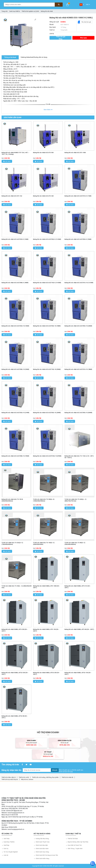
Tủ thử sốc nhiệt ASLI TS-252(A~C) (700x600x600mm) (12, 543)
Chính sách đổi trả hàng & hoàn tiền (47, 855)
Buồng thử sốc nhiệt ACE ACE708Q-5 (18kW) (15, 283)
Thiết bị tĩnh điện (73, 839)
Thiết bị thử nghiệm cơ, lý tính (30, 11)
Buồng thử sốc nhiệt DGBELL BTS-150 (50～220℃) (46, 630)
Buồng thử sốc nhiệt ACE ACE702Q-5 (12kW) (15, 239)
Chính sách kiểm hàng (42, 859)
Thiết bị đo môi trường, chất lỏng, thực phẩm (45, 777)
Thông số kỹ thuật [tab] (10, 57)
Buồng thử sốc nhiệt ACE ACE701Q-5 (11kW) (78, 196)
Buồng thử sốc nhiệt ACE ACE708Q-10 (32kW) (15, 369)
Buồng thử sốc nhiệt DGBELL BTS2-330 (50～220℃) (15, 673)
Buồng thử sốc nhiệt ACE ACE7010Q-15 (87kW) (47, 456)
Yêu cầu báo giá (85, 22)
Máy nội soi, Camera (27, 779)
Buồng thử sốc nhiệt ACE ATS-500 (43, 153)
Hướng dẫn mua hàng (42, 839)
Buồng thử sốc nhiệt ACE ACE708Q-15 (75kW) (15, 456)
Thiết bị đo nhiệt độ (67, 777)
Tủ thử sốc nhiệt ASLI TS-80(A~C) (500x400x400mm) (75, 543)
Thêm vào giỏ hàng (61, 38)
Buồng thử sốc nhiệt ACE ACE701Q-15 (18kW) (78, 369)
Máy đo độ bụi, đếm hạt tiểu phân (78, 842)
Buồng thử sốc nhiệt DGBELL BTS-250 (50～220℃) (15, 630)
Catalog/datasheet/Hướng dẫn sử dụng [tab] (34, 57)
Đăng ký (55, 770)
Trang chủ (5, 11)
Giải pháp (6, 845)
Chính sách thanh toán (43, 842)
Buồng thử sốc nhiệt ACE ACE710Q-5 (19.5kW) (47, 283)
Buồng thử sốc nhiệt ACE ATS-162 (12, 196)
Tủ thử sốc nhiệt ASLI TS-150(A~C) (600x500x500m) (44, 543)
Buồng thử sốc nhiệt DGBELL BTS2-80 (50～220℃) (15, 717)
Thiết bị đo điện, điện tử (9, 777)
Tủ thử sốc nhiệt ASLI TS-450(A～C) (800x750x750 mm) (75, 500)
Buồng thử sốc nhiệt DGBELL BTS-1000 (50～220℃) (47, 587)
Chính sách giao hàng (42, 852)
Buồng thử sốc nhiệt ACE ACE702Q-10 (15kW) (15, 326)
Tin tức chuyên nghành (11, 852)
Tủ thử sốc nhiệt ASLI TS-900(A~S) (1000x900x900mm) (44, 500)
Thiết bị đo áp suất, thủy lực (10, 779)
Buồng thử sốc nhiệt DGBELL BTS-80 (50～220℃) (79, 629)
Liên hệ (6, 855)
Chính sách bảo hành (42, 849)
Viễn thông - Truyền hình (75, 849)
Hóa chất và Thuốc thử (75, 845)
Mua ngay (83, 38)
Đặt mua (7, 161)
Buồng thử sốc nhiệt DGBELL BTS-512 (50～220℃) (78, 587)
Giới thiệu (7, 839)
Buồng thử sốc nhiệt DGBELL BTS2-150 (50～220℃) (78, 673)
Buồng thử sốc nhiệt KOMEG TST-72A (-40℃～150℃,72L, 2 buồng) (16, 153)
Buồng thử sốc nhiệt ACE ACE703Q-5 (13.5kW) (47, 239)
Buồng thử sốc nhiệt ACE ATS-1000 (75, 153)
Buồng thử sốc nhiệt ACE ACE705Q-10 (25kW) (78, 326)
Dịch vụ (6, 849)
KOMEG (63, 22)
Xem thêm (47, 110)
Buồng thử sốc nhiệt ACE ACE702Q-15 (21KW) (15, 413)
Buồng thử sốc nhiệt (47, 11)
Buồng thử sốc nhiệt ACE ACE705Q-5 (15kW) (78, 239)
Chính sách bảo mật (42, 845)
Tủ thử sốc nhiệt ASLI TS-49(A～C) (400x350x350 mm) (17, 587)
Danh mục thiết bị (15, 11)
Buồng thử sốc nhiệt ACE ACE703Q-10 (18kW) (47, 326)
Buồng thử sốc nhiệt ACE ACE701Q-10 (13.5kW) (79, 283)
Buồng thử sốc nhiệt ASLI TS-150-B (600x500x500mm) (12, 500)
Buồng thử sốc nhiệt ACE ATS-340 (43, 196)
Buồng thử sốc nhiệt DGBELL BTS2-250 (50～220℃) (47, 673)
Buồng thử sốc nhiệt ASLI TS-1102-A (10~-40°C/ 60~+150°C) (79, 457)
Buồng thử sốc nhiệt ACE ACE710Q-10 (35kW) (47, 369)
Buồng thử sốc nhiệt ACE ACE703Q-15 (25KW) (47, 413)
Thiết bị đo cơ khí (24, 777)
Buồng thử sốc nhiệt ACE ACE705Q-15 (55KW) (78, 413)
